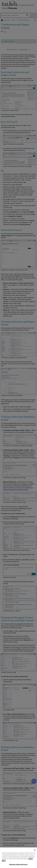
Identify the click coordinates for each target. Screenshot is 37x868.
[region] (18, 858)
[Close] (35, 850)
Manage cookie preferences (18, 864)
